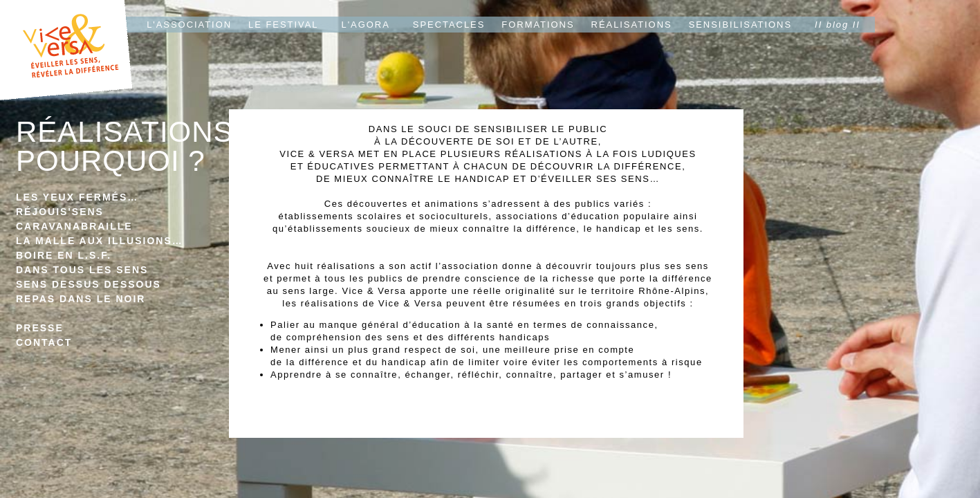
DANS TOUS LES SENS (82, 270)
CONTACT (44, 342)
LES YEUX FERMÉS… (77, 197)
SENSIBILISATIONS (740, 25)
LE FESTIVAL (283, 25)
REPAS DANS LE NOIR (81, 299)
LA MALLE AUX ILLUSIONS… (100, 241)
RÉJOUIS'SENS (60, 212)
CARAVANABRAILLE (74, 226)
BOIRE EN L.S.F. (64, 255)
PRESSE (40, 328)
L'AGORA (366, 25)
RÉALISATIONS (632, 25)
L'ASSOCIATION (189, 25)
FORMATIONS (538, 25)
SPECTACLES (449, 25)
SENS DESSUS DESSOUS (89, 284)
